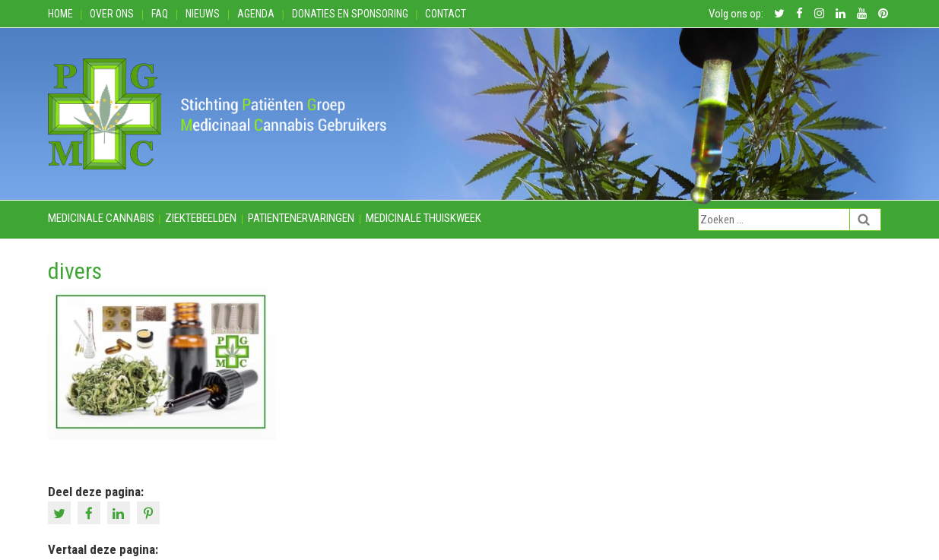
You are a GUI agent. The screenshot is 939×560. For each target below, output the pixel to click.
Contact (446, 14)
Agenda (256, 14)
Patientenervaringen (301, 218)
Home (60, 14)
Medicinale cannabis (101, 218)
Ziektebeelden (201, 218)
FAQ (160, 14)
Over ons (112, 14)
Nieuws (203, 14)
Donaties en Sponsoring (350, 14)
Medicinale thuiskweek (424, 218)
